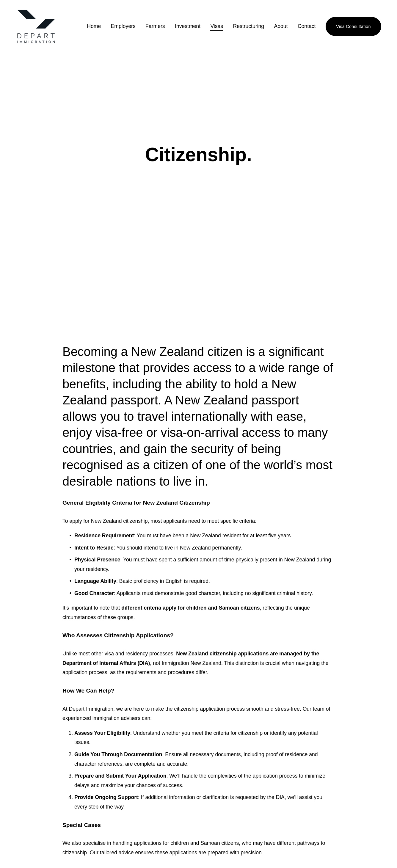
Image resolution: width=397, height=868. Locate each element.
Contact (307, 26)
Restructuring (248, 26)
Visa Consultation (353, 26)
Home (94, 26)
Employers (123, 26)
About (281, 26)
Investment (188, 26)
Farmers (155, 26)
